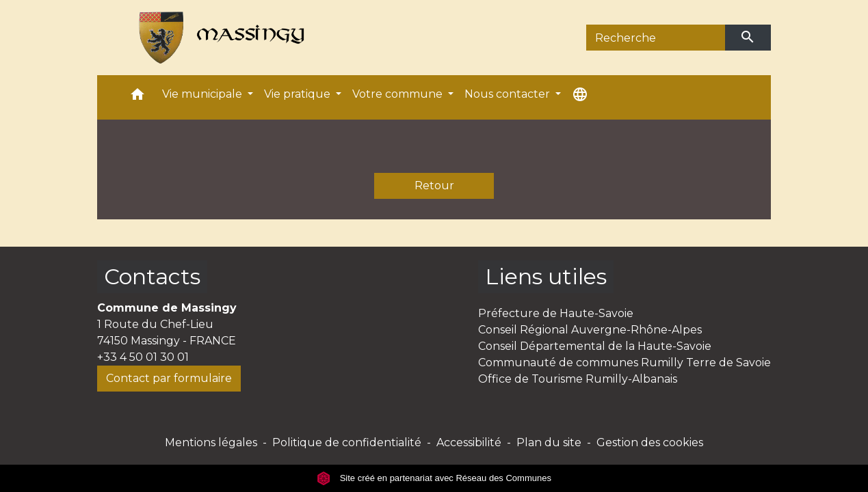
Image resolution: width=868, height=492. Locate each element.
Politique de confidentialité (347, 442)
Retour (434, 186)
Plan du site (549, 442)
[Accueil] (215, 38)
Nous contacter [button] (509, 94)
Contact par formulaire (169, 378)
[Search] (656, 38)
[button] (137, 97)
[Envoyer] (748, 38)
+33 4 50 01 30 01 (143, 357)
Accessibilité (469, 442)
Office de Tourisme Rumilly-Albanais (578, 379)
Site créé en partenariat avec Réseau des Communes (434, 478)
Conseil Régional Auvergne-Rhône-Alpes (590, 330)
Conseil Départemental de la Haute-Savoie (595, 346)
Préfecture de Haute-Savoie (556, 313)
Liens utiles (546, 276)
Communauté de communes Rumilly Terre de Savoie (624, 363)
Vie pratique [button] (299, 94)
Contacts (152, 276)
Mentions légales (211, 442)
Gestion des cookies (650, 442)
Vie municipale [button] (203, 94)
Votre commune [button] (399, 94)
